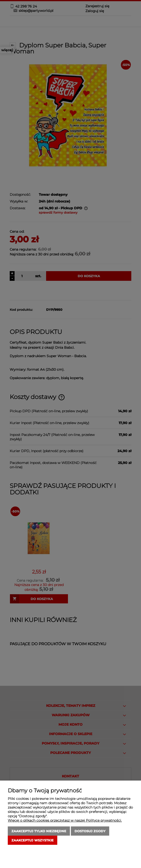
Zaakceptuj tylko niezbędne (39, 831)
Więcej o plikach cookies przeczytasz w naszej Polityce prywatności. (65, 820)
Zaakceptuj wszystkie (33, 840)
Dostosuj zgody (90, 831)
